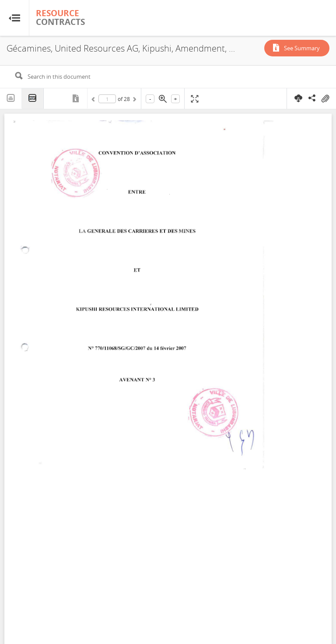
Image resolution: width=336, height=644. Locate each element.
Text (11, 98)
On (325, 99)
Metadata (77, 98)
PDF (33, 99)
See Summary (302, 48)
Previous (94, 101)
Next (134, 101)
